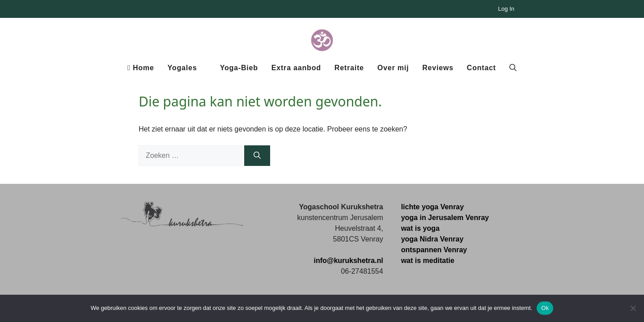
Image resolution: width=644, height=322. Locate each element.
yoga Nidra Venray (432, 239)
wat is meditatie (428, 261)
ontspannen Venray (434, 250)
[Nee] (633, 308)
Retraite (349, 68)
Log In (506, 9)
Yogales (182, 68)
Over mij (393, 68)
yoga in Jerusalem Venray (445, 218)
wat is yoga (420, 228)
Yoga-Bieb (239, 68)
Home (141, 68)
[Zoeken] (257, 156)
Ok (545, 308)
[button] (513, 68)
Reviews (438, 68)
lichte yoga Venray (433, 207)
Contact (481, 68)
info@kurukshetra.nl (348, 261)
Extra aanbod (296, 68)
